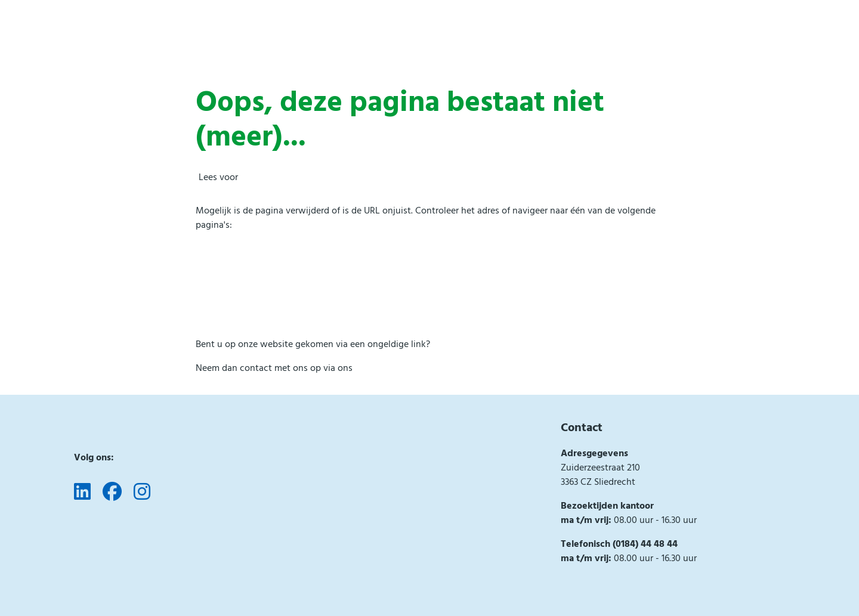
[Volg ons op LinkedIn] (82, 493)
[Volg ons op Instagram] (142, 493)
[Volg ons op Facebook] (112, 493)
